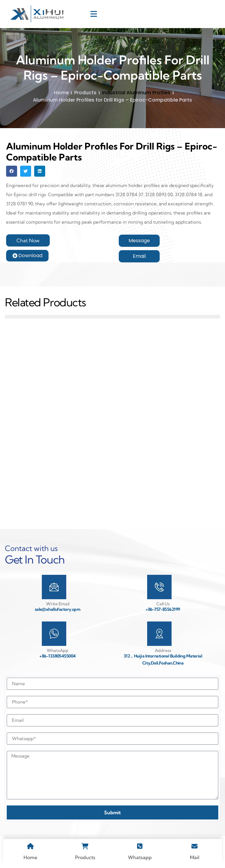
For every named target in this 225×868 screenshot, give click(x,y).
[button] (12, 171)
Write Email (58, 604)
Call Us (163, 604)
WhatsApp (58, 650)
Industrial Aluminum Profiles (136, 93)
